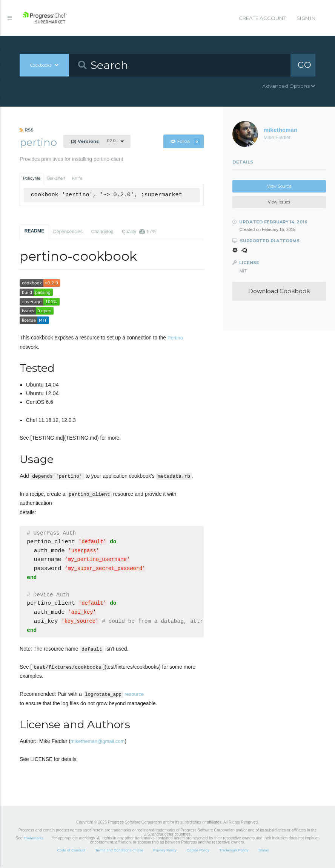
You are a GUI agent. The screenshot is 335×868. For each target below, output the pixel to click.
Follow (185, 141)
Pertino (175, 338)
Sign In (306, 18)
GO (304, 65)
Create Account (262, 18)
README (35, 231)
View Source (279, 186)
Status (264, 852)
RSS (27, 130)
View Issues (279, 202)
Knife (77, 178)
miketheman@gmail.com (98, 743)
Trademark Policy (234, 852)
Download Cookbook (279, 291)
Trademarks (33, 840)
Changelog (102, 232)
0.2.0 (93, 141)
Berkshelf (56, 178)
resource (114, 696)
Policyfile (32, 178)
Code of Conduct (71, 852)
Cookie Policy (198, 852)
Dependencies (68, 232)
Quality (139, 232)
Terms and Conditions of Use (119, 852)
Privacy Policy (165, 852)
